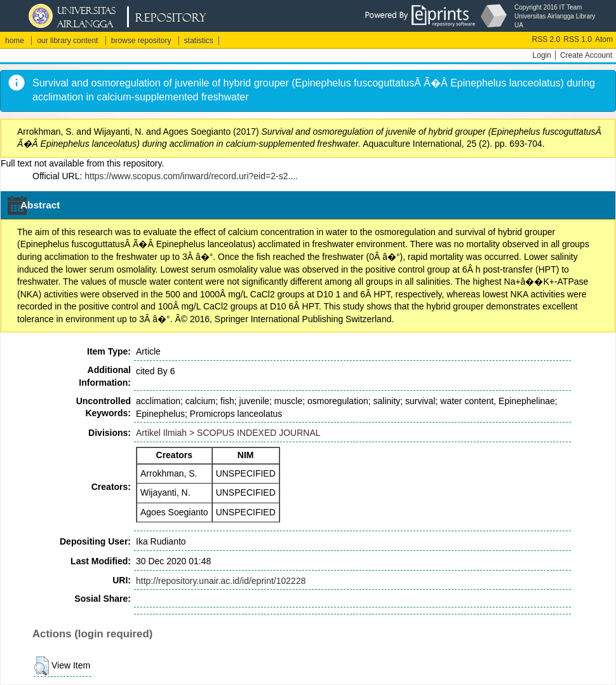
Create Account (586, 55)
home (15, 41)
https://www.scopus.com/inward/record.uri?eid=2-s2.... (191, 176)
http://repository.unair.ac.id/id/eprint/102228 (221, 581)
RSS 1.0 (578, 39)
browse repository (141, 41)
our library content (67, 41)
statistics (199, 41)
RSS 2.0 (546, 39)
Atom (604, 39)
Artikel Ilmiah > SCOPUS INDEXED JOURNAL (228, 433)
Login (542, 55)
